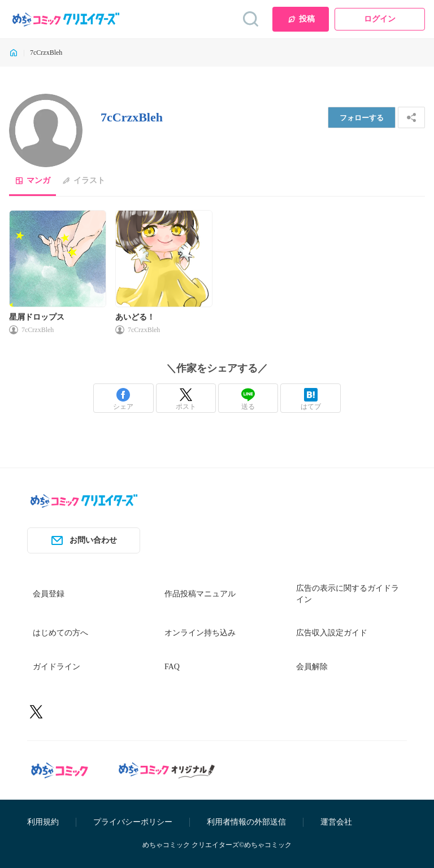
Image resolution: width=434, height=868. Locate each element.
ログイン (380, 19)
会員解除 (312, 667)
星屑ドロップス (37, 317)
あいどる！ (135, 317)
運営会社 (336, 822)
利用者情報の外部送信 (246, 822)
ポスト (186, 399)
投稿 (301, 19)
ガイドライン (57, 667)
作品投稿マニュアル (200, 594)
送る (248, 399)
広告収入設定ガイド (332, 633)
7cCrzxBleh (38, 330)
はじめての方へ (60, 633)
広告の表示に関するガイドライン (348, 594)
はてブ (311, 399)
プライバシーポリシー (133, 822)
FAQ (172, 667)
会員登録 (49, 594)
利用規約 (43, 822)
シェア (123, 399)
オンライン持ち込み (200, 633)
